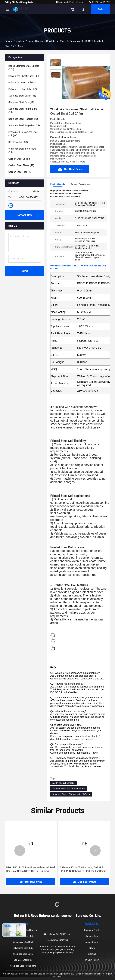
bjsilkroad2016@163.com (69, 2)
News (92, 948)
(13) (22, 150)
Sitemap (92, 954)
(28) (23, 119)
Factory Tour (92, 936)
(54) (22, 83)
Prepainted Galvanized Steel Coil (41, 41)
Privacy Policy (92, 960)
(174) (24, 68)
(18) (24, 125)
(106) (22, 96)
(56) (23, 134)
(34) (23, 111)
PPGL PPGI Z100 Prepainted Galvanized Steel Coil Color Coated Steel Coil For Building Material (31, 869)
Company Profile (92, 930)
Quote (100, 9)
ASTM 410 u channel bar (64, 783)
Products (18, 41)
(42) (21, 165)
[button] (20, 851)
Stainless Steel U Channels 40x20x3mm (71, 794)
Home (8, 41)
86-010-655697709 (100, 2)
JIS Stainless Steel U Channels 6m (69, 789)
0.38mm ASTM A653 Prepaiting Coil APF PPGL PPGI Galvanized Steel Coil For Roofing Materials (84, 869)
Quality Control (92, 942)
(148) (24, 76)
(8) (20, 159)
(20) (20, 172)
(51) (21, 102)
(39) (18, 142)
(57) (23, 89)
